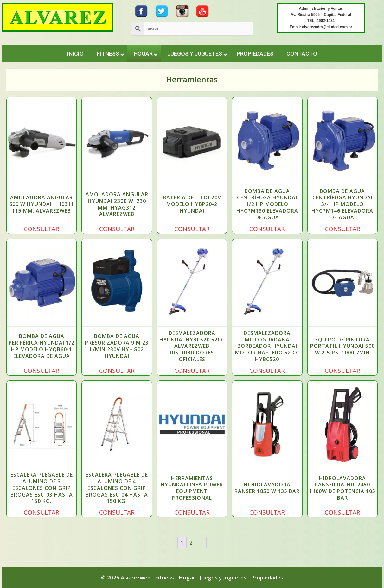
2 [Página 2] (191, 543)
